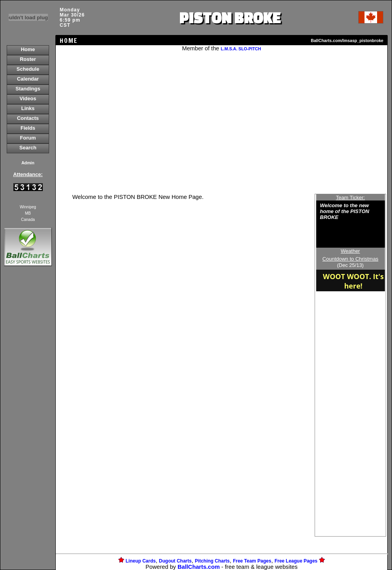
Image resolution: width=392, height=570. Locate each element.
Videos (28, 98)
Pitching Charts (212, 561)
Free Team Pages (252, 561)
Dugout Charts (175, 561)
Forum (28, 138)
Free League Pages (296, 561)
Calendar (28, 79)
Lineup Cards (141, 561)
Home (28, 49)
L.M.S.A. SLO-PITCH (241, 49)
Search (28, 148)
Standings (28, 89)
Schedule (28, 69)
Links (28, 108)
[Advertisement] (28, 403)
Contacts (28, 118)
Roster (28, 59)
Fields (28, 128)
